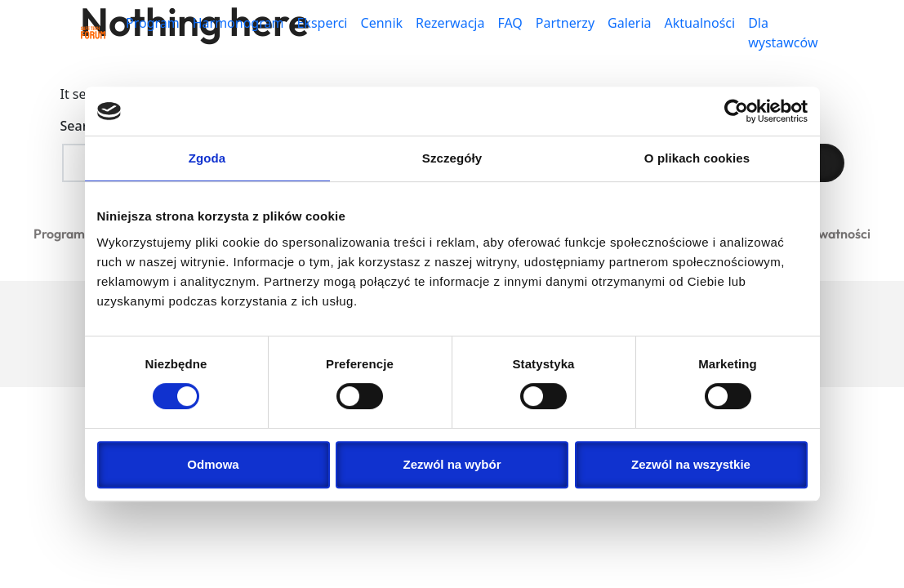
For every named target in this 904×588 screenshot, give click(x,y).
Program (153, 23)
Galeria (630, 23)
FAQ (510, 23)
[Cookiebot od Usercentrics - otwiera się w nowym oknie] (736, 111)
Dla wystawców (783, 33)
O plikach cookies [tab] (697, 158)
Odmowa (213, 464)
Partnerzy (565, 23)
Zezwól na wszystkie (691, 464)
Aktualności (700, 23)
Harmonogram (238, 23)
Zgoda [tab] (207, 158)
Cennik (382, 23)
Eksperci (322, 23)
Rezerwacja (450, 23)
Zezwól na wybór (452, 464)
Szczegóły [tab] (452, 158)
